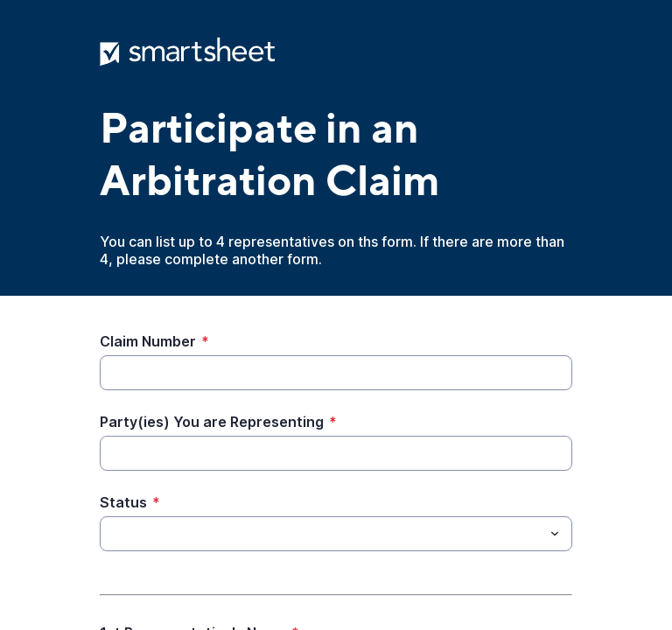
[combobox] (336, 534)
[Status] (322, 534)
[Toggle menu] (555, 534)
